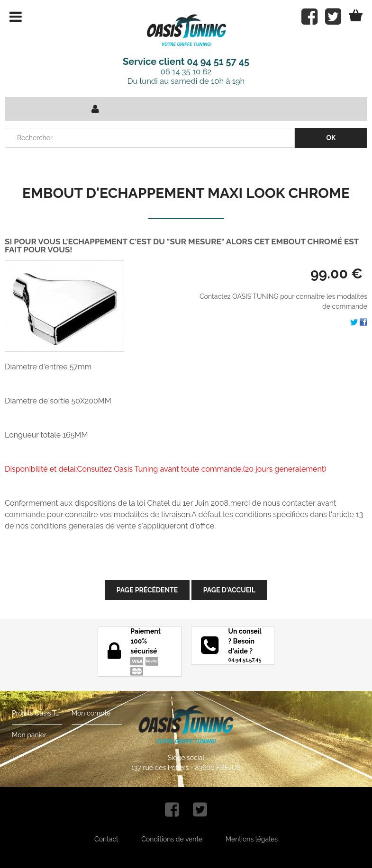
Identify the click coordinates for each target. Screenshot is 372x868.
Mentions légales (252, 839)
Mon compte (91, 713)
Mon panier (29, 735)
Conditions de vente (172, 839)
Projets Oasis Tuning (37, 713)
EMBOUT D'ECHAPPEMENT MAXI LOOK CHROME (186, 193)
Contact (106, 839)
